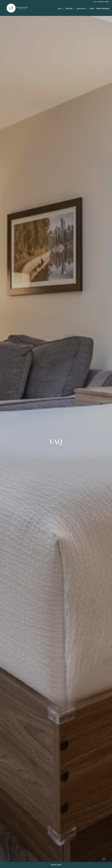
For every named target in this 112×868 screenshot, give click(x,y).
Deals (92, 9)
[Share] (104, 859)
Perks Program (103, 9)
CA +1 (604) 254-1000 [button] (101, 2)
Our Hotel (81, 9)
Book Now (56, 865)
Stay (59, 9)
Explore (69, 9)
